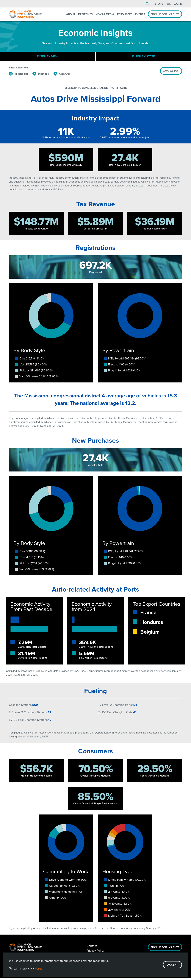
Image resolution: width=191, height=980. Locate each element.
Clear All (64, 76)
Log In (178, 4)
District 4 (44, 76)
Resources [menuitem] (125, 14)
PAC (168, 4)
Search (147, 4)
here (38, 968)
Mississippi (21, 76)
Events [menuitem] (140, 14)
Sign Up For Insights (165, 950)
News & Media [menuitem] (105, 14)
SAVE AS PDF (171, 73)
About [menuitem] (71, 14)
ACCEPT (172, 965)
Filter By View (48, 58)
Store (159, 4)
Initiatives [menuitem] (85, 14)
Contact (92, 948)
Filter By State (143, 58)
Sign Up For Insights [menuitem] (165, 14)
